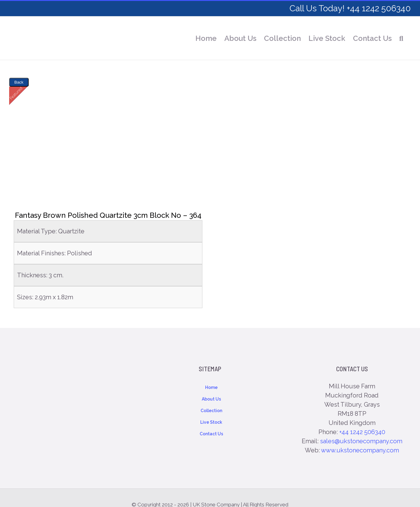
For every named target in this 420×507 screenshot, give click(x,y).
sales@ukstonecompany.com (361, 441)
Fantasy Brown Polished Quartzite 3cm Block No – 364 (108, 215)
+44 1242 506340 (362, 432)
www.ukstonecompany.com (360, 450)
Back (19, 82)
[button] (401, 38)
